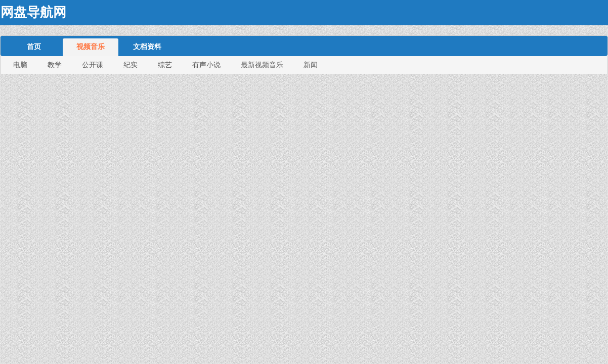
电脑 (20, 65)
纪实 (131, 65)
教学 (55, 65)
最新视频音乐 (262, 65)
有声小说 (206, 65)
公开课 (93, 65)
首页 (34, 47)
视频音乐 (91, 47)
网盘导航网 (33, 12)
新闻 (311, 65)
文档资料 (147, 47)
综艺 (165, 65)
